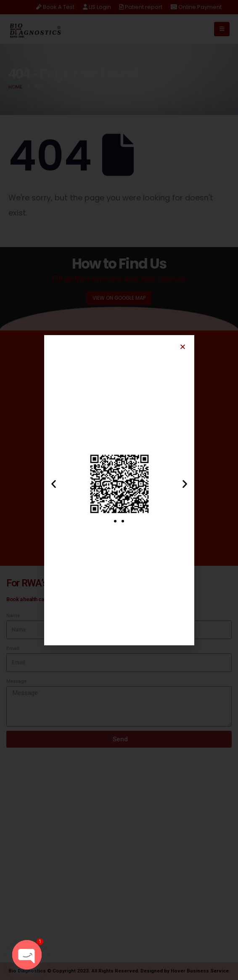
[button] (183, 347)
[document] (119, 490)
